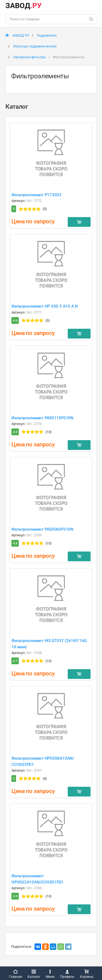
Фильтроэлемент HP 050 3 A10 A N (45, 306)
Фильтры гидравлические (35, 46)
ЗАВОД (24, 6)
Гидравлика (47, 35)
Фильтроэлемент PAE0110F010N (42, 418)
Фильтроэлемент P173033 (36, 195)
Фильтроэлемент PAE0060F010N (42, 529)
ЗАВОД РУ (17, 35)
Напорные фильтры (30, 57)
